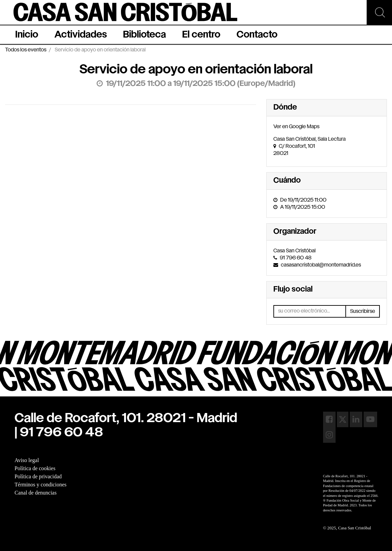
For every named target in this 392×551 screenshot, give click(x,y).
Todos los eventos (26, 50)
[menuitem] (27, 35)
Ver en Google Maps (296, 127)
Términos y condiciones (41, 485)
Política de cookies (35, 468)
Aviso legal (27, 460)
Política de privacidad (38, 476)
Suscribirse (363, 311)
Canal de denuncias (35, 493)
